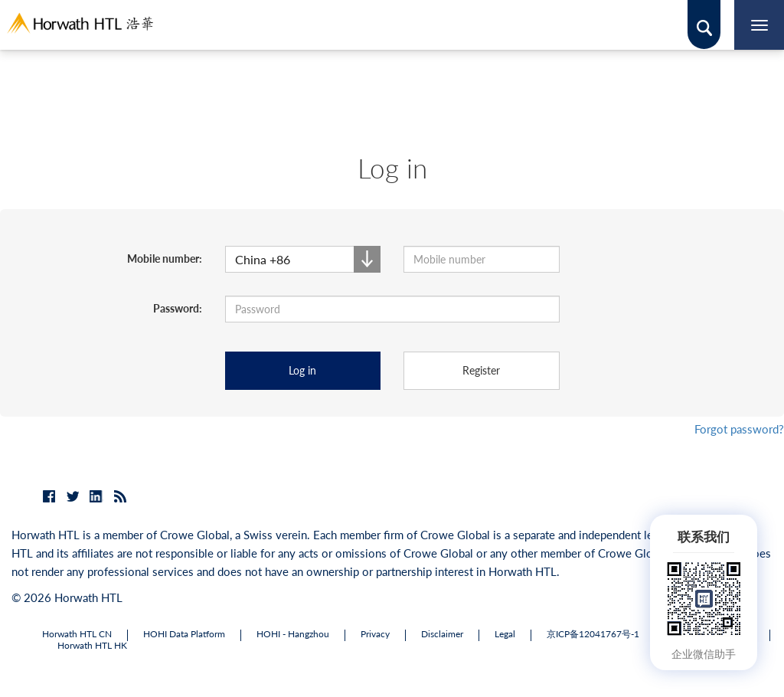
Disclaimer (442, 634)
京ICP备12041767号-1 (593, 634)
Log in (302, 370)
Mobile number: (165, 259)
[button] (303, 259)
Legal (505, 634)
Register (481, 370)
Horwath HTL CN (77, 634)
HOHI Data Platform (184, 634)
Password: (178, 308)
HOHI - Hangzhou (293, 634)
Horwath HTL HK (92, 646)
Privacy (375, 634)
